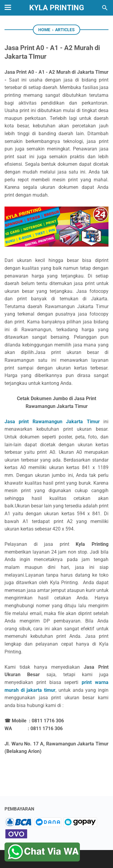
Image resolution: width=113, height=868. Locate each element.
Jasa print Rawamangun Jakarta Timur (52, 422)
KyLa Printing (57, 8)
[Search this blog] (105, 8)
